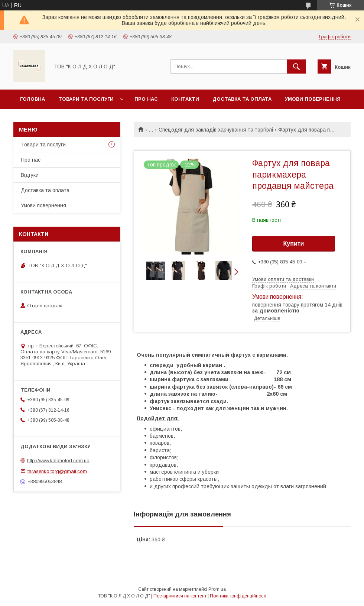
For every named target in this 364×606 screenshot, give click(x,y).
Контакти (185, 99)
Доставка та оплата (242, 99)
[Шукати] (296, 67)
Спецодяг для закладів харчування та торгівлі (216, 130)
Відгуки (30, 175)
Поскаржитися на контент (180, 596)
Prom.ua (217, 589)
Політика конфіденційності (238, 596)
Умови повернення (313, 99)
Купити (294, 244)
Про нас (146, 99)
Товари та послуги (86, 99)
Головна (32, 99)
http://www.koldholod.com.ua (58, 461)
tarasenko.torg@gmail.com (57, 471)
